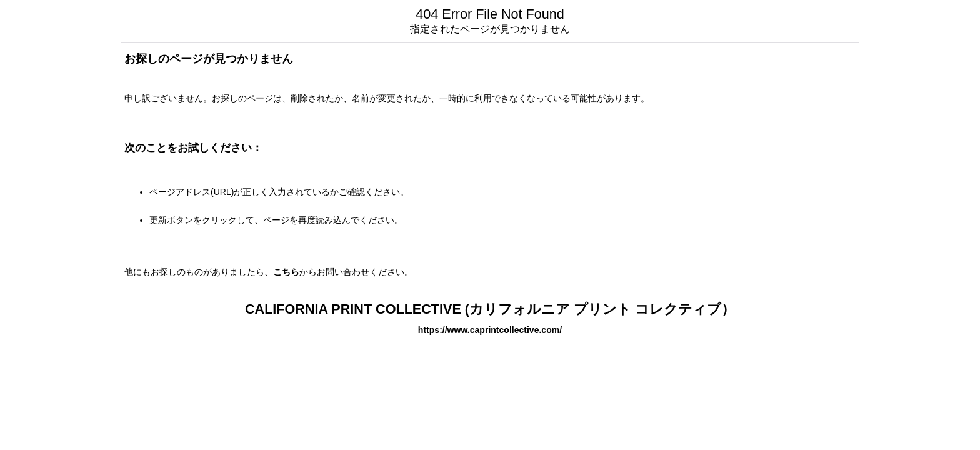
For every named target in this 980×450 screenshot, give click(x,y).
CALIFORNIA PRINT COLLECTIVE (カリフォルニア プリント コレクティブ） (490, 309)
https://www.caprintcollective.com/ (490, 330)
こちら (286, 272)
